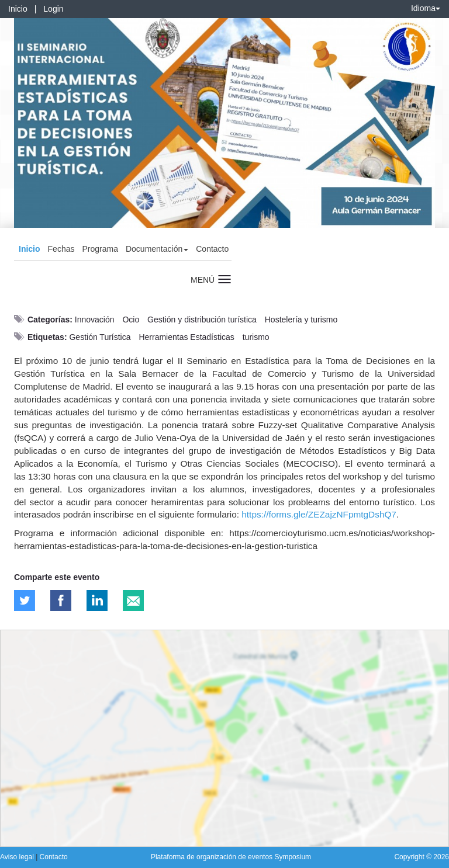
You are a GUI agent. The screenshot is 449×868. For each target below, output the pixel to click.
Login (53, 9)
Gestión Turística (100, 337)
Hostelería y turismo (301, 320)
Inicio (18, 9)
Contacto (212, 249)
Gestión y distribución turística (202, 320)
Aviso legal (18, 857)
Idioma (426, 8)
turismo (256, 337)
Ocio (131, 320)
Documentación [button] (157, 249)
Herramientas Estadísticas (186, 337)
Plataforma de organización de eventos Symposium (231, 857)
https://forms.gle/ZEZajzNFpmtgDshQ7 (319, 514)
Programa (100, 249)
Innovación (95, 320)
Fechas (61, 249)
